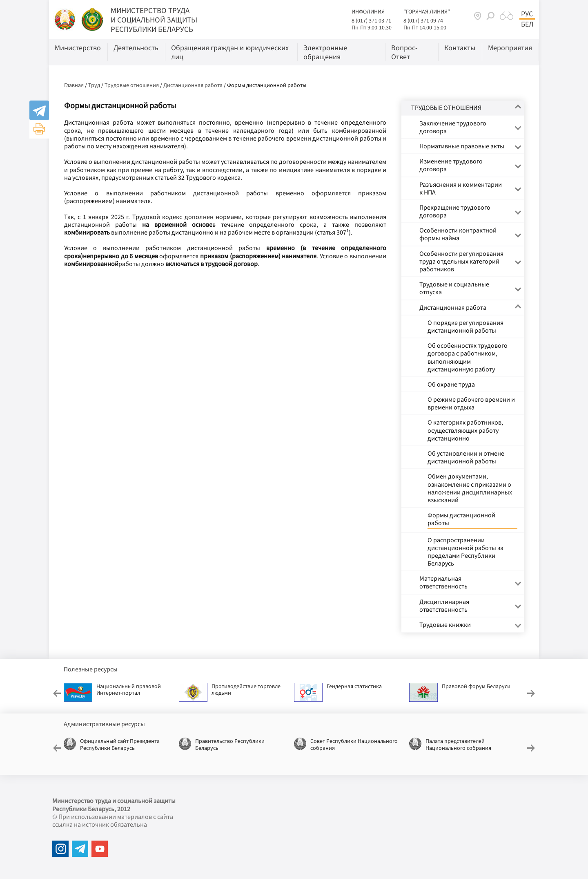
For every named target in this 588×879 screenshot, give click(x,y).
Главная (74, 85)
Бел (527, 24)
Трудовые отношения (132, 85)
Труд (94, 85)
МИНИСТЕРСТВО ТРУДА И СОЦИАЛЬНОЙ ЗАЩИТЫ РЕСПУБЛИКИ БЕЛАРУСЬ (154, 20)
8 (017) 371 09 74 (423, 20)
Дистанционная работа (193, 85)
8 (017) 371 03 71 (371, 20)
